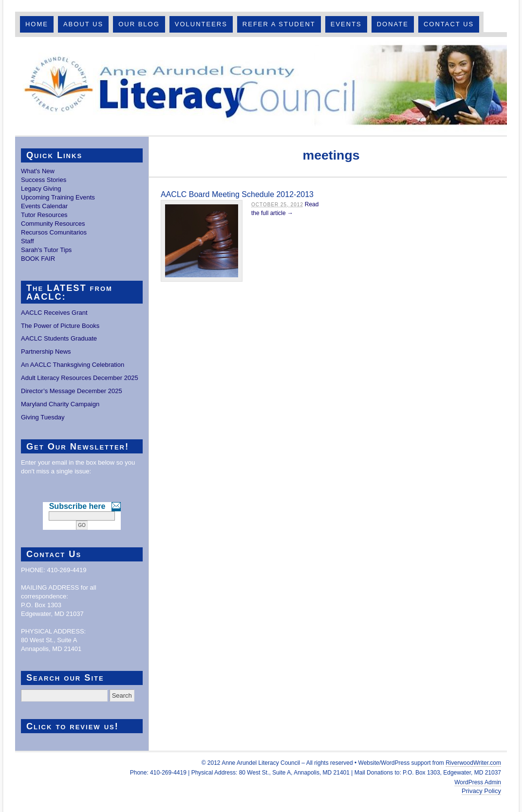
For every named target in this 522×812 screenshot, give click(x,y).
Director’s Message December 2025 (72, 391)
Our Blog (139, 24)
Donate (393, 24)
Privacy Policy (481, 791)
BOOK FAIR (38, 259)
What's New (38, 171)
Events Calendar (44, 206)
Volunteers (201, 24)
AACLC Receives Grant (54, 313)
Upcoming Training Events (58, 197)
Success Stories (44, 180)
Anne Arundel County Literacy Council (261, 86)
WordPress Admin (478, 782)
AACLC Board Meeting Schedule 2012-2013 (237, 194)
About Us (83, 24)
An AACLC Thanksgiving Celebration (73, 365)
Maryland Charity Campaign (60, 404)
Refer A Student (279, 24)
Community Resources (53, 224)
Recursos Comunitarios (54, 232)
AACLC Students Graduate (59, 338)
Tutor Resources (44, 215)
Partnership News (46, 352)
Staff (28, 241)
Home (37, 24)
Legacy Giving (41, 189)
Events (346, 24)
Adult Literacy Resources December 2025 (80, 378)
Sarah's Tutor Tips (46, 250)
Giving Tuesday (43, 417)
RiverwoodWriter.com (473, 763)
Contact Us (449, 24)
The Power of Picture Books (60, 326)
